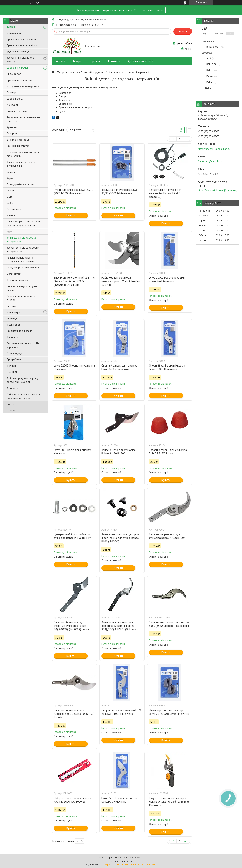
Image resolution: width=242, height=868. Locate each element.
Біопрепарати (14, 33)
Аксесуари (13, 105)
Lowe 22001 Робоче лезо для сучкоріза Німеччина (119, 800)
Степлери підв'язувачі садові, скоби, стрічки (24, 154)
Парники (11, 306)
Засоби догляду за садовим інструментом (23, 250)
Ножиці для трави (17, 111)
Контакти (114, 61)
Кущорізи (12, 127)
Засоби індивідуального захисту (20, 60)
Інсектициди (14, 325)
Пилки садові (14, 74)
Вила (9, 197)
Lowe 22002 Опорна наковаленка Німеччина (74, 367)
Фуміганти (12, 366)
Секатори (12, 92)
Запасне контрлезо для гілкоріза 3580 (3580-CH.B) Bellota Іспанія (169, 624)
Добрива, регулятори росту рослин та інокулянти (23, 380)
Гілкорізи (12, 133)
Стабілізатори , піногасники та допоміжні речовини (23, 396)
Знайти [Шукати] (183, 31)
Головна (60, 61)
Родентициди (14, 353)
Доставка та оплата (140, 61)
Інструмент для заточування (23, 86)
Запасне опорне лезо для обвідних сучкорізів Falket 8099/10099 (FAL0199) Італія (119, 626)
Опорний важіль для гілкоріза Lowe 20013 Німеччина (167, 367)
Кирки (10, 178)
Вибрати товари (152, 10)
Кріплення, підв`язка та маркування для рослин (20, 259)
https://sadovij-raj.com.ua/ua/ (214, 149)
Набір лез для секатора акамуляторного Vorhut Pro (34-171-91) (121, 281)
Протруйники (14, 359)
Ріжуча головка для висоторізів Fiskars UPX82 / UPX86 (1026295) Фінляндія (169, 802)
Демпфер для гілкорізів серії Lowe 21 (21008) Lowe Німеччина (169, 712)
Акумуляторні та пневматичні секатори (23, 119)
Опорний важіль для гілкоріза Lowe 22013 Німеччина (119, 367)
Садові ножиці (15, 99)
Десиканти (13, 388)
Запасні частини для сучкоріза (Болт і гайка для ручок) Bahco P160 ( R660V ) (120, 538)
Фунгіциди (13, 337)
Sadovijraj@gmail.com (211, 161)
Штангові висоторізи (18, 140)
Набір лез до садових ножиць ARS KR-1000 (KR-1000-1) (72, 800)
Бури (9, 231)
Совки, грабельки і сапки (21, 184)
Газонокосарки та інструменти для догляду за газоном (24, 223)
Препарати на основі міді (21, 39)
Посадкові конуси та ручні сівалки (22, 288)
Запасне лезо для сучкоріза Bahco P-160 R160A (119, 452)
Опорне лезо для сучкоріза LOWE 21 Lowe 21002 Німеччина (122, 712)
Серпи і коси (14, 209)
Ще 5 (208, 88)
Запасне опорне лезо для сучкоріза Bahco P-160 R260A (167, 536)
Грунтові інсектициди (18, 51)
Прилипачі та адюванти (20, 331)
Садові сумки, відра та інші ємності (22, 298)
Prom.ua (139, 858)
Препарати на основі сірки (22, 45)
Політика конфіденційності (144, 864)
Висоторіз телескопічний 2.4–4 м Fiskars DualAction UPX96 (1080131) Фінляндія (74, 281)
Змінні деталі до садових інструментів (21, 240)
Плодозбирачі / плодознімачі (24, 268)
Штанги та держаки (18, 280)
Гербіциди (12, 318)
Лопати (11, 191)
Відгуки (11, 410)
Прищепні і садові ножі (20, 80)
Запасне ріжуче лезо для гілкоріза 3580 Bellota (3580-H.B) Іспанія (74, 714)
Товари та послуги (67, 72)
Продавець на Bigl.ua (121, 861)
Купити (71, 215)
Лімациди (12, 372)
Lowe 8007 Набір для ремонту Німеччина (72, 452)
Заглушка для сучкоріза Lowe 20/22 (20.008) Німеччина (119, 191)
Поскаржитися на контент (114, 864)
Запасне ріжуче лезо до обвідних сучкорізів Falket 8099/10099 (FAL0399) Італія (71, 626)
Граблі (10, 203)
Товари (11, 27)
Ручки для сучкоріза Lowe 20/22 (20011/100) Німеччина (73, 191)
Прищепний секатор (18, 146)
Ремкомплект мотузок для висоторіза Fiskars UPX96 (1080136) (165, 193)
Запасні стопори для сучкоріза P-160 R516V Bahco (168, 452)
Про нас (11, 404)
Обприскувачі (14, 274)
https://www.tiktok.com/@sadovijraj (218, 190)
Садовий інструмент (18, 68)
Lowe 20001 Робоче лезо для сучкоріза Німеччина (167, 279)
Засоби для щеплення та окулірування (21, 164)
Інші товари (13, 312)
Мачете (11, 215)
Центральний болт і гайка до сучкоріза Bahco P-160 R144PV (73, 536)
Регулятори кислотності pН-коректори (23, 345)
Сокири (11, 172)
